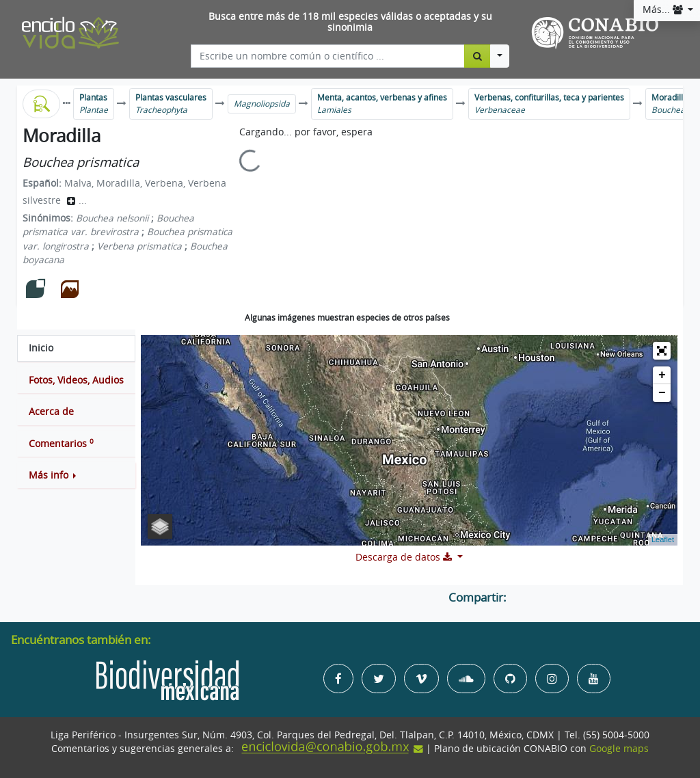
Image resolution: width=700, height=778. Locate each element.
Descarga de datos (405, 557)
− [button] (662, 393)
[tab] (76, 348)
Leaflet (663, 539)
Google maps (619, 749)
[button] (76, 475)
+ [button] (662, 375)
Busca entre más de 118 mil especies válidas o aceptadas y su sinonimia (350, 22)
